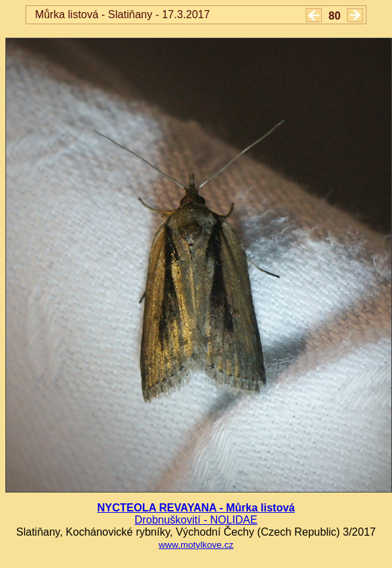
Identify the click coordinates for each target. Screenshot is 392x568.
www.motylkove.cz (196, 545)
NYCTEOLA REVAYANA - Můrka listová (196, 508)
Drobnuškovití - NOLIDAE (196, 520)
